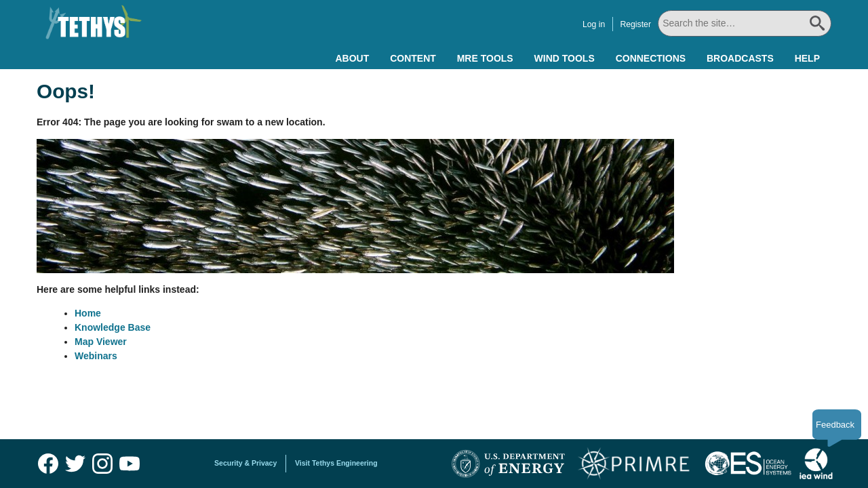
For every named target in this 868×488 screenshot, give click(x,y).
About (352, 58)
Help (807, 58)
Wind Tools (565, 58)
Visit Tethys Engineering (336, 463)
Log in (594, 24)
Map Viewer (101, 342)
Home (88, 313)
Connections (651, 58)
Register (635, 24)
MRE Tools (485, 58)
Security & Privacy (245, 463)
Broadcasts (740, 58)
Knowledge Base (113, 327)
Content (413, 58)
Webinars (96, 356)
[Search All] (745, 23)
